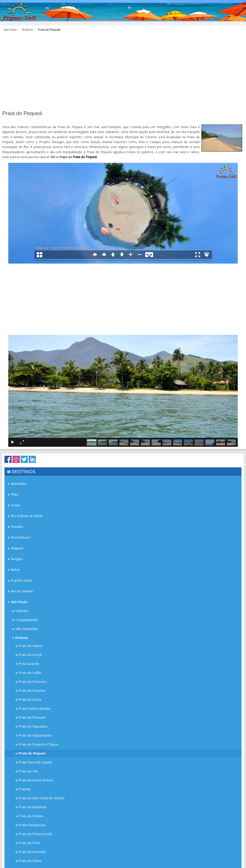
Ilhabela (27, 30)
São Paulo (10, 30)
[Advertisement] (123, 73)
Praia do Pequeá (85, 157)
